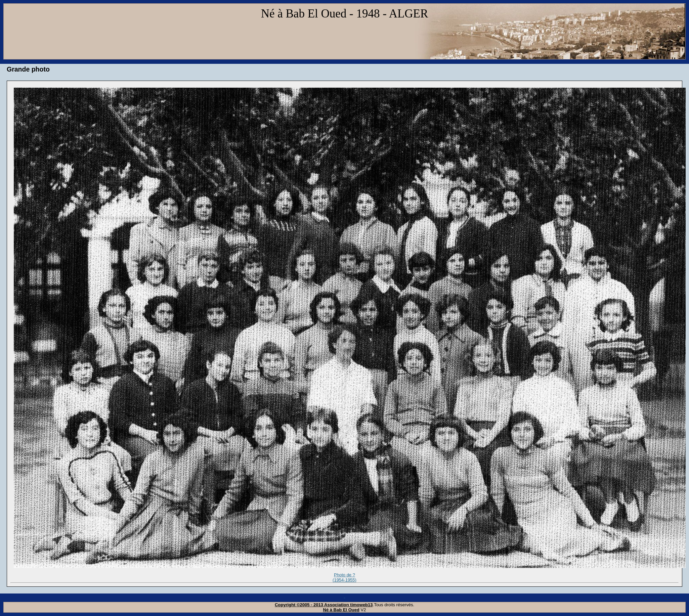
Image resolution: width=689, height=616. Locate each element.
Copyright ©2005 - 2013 (299, 605)
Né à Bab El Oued (341, 610)
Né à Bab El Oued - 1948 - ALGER (345, 14)
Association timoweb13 (348, 605)
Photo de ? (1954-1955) (344, 578)
